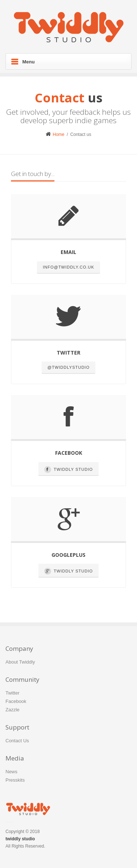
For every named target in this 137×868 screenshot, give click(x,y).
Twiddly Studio (68, 470)
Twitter (68, 353)
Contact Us (17, 741)
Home (55, 134)
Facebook (69, 453)
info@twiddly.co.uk (68, 267)
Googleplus (68, 555)
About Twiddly (20, 662)
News (12, 772)
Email (68, 252)
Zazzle (12, 710)
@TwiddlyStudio (68, 367)
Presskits (15, 780)
